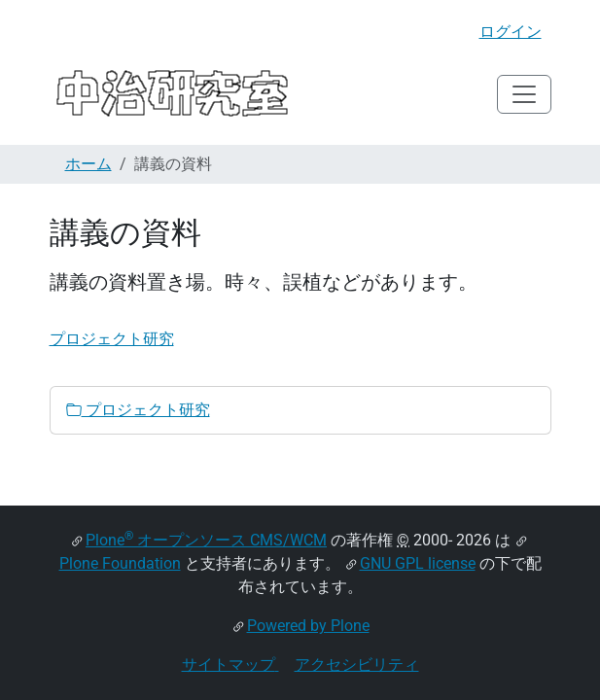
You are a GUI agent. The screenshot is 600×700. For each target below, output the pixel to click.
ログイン (511, 32)
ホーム (88, 164)
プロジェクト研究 (112, 339)
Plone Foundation (120, 563)
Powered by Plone (308, 626)
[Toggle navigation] (524, 94)
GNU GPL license (418, 563)
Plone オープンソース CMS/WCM (206, 540)
